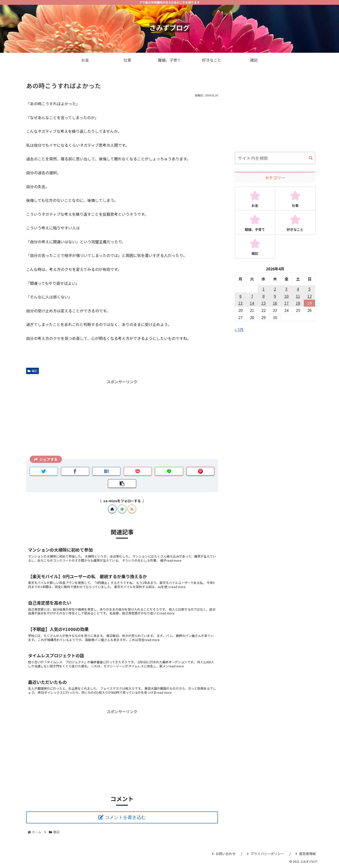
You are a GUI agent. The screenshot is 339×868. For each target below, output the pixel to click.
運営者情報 (306, 854)
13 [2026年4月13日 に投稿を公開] (240, 303)
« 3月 (239, 329)
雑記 (32, 371)
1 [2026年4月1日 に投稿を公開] (264, 289)
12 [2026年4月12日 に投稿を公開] (310, 296)
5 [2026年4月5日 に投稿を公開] (309, 289)
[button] (311, 158)
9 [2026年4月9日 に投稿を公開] (275, 296)
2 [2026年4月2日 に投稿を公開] (275, 289)
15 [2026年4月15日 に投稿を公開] (263, 303)
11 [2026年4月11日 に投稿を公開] (298, 296)
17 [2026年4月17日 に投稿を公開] (286, 303)
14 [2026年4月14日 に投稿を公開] (252, 303)
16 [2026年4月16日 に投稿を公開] (275, 303)
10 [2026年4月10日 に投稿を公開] (286, 296)
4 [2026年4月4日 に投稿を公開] (298, 289)
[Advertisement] (122, 419)
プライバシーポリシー (266, 854)
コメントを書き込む (125, 817)
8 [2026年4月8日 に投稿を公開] (264, 296)
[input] (275, 158)
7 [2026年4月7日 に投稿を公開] (252, 296)
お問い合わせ (224, 854)
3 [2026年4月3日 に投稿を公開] (286, 289)
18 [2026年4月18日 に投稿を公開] (298, 303)
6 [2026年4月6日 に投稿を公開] (241, 296)
